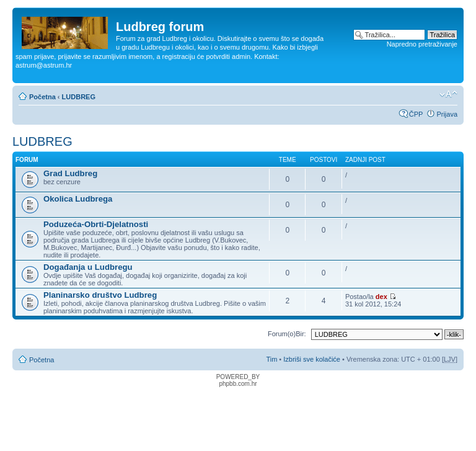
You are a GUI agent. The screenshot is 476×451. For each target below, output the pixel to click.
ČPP (416, 114)
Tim (271, 359)
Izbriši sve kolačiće (312, 359)
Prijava (447, 114)
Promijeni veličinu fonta (448, 94)
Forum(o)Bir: (287, 334)
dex (381, 297)
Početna (42, 97)
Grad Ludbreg (70, 173)
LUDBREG (79, 97)
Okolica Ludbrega (78, 199)
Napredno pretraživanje (422, 44)
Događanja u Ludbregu (88, 267)
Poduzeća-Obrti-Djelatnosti (96, 224)
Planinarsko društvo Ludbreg (100, 295)
